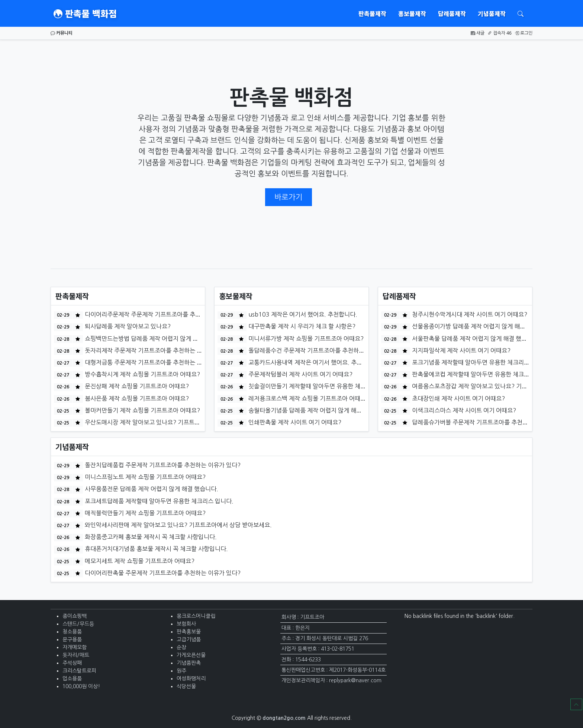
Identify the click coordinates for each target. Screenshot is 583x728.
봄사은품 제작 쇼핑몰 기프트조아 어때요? (136, 398)
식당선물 (186, 686)
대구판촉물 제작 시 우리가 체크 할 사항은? (301, 326)
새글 (478, 33)
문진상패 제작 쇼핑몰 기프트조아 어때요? (136, 386)
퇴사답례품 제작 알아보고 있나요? (127, 326)
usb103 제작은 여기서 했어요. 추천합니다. (302, 314)
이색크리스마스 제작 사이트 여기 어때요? (463, 410)
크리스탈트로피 (79, 671)
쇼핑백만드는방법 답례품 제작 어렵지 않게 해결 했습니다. (156, 339)
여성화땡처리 (191, 679)
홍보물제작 (412, 13)
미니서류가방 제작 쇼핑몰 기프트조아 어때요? (305, 339)
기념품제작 (492, 13)
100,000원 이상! (81, 686)
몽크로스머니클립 (196, 616)
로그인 (524, 33)
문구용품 (72, 639)
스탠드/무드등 (78, 624)
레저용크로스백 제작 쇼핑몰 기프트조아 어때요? (308, 398)
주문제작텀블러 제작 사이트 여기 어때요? (300, 374)
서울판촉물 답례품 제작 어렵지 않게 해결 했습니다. (475, 339)
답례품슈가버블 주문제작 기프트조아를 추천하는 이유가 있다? (489, 422)
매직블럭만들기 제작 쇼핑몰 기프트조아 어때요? (144, 513)
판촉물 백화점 (85, 13)
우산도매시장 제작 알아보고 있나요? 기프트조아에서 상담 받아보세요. (172, 422)
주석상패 (72, 663)
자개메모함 (75, 647)
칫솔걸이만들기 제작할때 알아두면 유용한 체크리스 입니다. (322, 386)
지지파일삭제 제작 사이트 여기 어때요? (460, 350)
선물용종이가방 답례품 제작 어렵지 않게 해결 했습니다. (481, 326)
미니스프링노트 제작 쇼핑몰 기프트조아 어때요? (144, 477)
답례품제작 (452, 13)
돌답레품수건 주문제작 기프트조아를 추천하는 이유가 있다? (323, 350)
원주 (181, 671)
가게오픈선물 (191, 655)
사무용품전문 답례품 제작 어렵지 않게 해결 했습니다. (151, 489)
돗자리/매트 (76, 655)
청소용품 (72, 632)
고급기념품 (189, 639)
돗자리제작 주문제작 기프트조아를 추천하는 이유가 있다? (156, 350)
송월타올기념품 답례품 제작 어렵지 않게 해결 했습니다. (317, 410)
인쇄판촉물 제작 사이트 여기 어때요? (294, 422)
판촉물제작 (372, 13)
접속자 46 (500, 33)
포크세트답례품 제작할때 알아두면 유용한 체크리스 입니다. (158, 501)
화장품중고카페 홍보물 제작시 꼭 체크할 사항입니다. (150, 537)
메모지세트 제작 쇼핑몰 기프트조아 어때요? (139, 561)
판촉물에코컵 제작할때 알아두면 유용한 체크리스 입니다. (483, 374)
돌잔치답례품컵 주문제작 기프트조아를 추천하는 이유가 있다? (162, 465)
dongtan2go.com (284, 718)
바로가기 (289, 197)
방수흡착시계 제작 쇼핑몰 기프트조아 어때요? (142, 374)
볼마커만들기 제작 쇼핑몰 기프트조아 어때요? (142, 410)
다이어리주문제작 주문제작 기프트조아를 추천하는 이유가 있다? (165, 314)
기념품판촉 (189, 663)
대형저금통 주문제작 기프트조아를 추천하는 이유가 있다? (156, 362)
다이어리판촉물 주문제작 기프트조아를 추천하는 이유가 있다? (162, 573)
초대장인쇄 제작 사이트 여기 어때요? (458, 398)
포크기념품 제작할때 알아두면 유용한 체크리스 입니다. (480, 362)
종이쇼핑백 (75, 616)
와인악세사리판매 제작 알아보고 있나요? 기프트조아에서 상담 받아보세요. (178, 525)
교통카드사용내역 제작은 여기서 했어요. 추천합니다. (314, 362)
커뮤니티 (62, 33)
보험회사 (186, 624)
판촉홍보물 (189, 632)
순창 (181, 647)
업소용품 (72, 679)
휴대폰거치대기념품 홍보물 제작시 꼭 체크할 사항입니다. (156, 549)
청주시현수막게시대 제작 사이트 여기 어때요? (469, 314)
